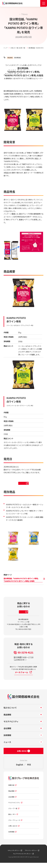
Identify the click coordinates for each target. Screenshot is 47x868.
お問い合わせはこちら (24, 616)
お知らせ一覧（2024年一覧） (18, 48)
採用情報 (7, 740)
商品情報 (10, 58)
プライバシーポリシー (31, 856)
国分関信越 (17, 58)
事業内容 (11, 790)
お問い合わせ (13, 831)
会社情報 (7, 733)
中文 (29, 770)
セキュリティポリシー (14, 856)
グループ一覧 (13, 814)
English (20, 770)
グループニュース (14, 825)
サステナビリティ (11, 727)
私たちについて (10, 713)
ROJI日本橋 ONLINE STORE (24, 484)
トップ (5, 48)
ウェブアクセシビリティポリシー (22, 859)
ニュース (7, 747)
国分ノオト (12, 820)
